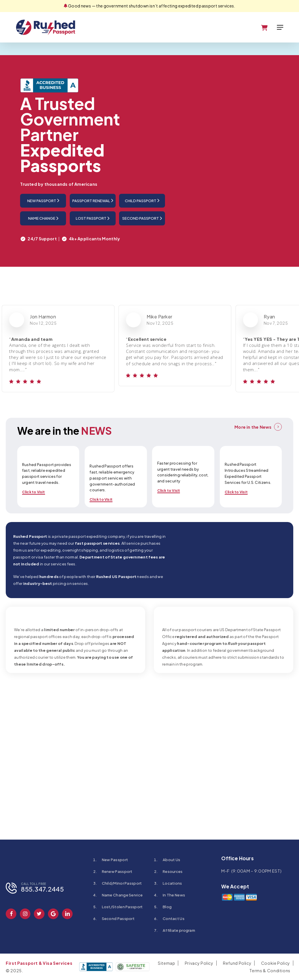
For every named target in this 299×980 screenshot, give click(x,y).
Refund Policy (237, 963)
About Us (171, 860)
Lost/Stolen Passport (122, 907)
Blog (167, 907)
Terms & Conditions (270, 971)
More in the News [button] (253, 427)
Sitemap (166, 963)
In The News (174, 895)
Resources (173, 871)
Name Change (43, 218)
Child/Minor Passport (122, 883)
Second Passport (142, 218)
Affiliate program (179, 930)
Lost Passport (93, 218)
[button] (280, 27)
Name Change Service (122, 895)
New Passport (43, 200)
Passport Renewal (93, 200)
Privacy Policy (199, 963)
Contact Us (174, 919)
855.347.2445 (42, 889)
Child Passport (142, 200)
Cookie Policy (276, 963)
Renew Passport (117, 871)
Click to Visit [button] (34, 492)
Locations (172, 883)
